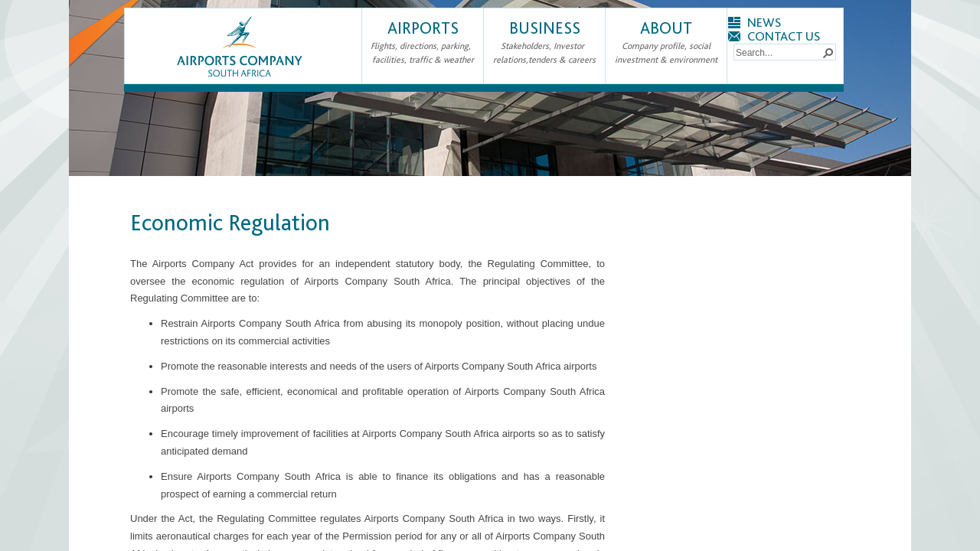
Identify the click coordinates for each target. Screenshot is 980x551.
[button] (828, 52)
